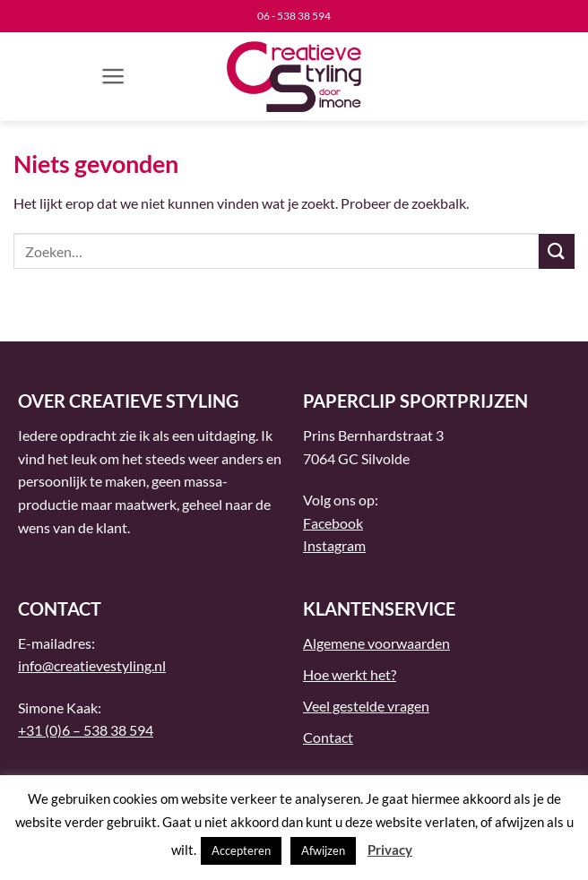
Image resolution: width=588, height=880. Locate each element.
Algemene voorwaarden (376, 643)
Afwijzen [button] (323, 850)
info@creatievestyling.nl (92, 665)
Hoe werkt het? (350, 674)
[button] (113, 76)
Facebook (333, 523)
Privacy (390, 850)
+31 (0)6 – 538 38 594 (86, 730)
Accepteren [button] (241, 850)
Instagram (334, 545)
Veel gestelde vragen (366, 706)
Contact (328, 737)
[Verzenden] (557, 251)
